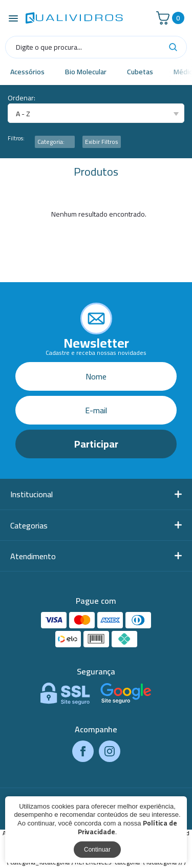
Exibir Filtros (102, 142)
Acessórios (27, 72)
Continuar (97, 850)
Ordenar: (22, 98)
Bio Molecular (86, 72)
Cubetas (140, 72)
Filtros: (16, 139)
